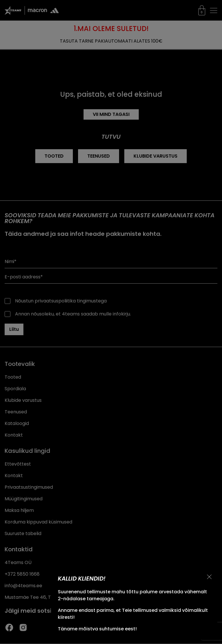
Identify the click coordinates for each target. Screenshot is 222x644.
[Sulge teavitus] (209, 577)
